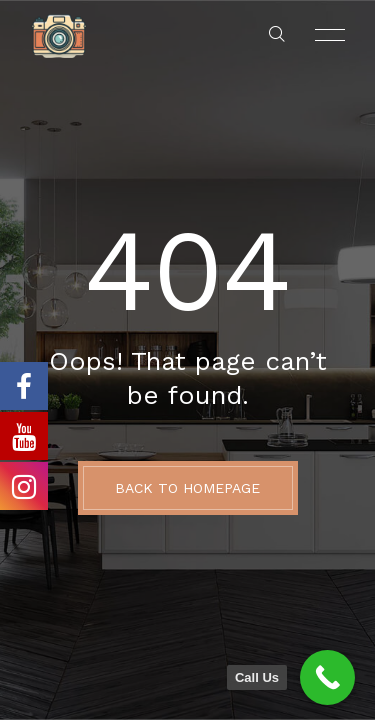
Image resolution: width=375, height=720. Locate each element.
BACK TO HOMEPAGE (187, 488)
